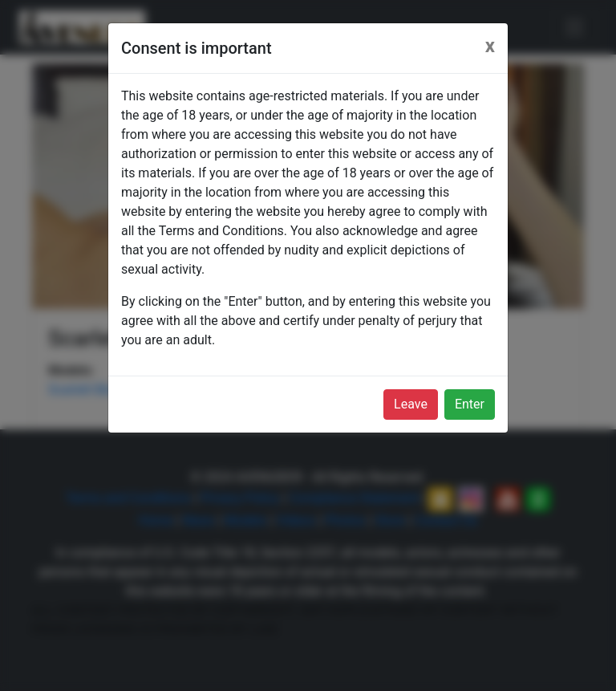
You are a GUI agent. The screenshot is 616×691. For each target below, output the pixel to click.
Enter (470, 404)
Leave (411, 404)
